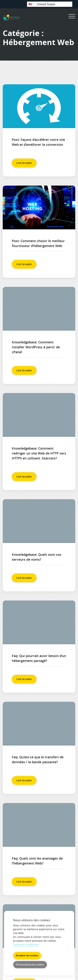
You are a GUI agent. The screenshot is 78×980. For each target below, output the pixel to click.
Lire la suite (24, 163)
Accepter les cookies (27, 955)
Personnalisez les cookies (30, 964)
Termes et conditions (26, 945)
